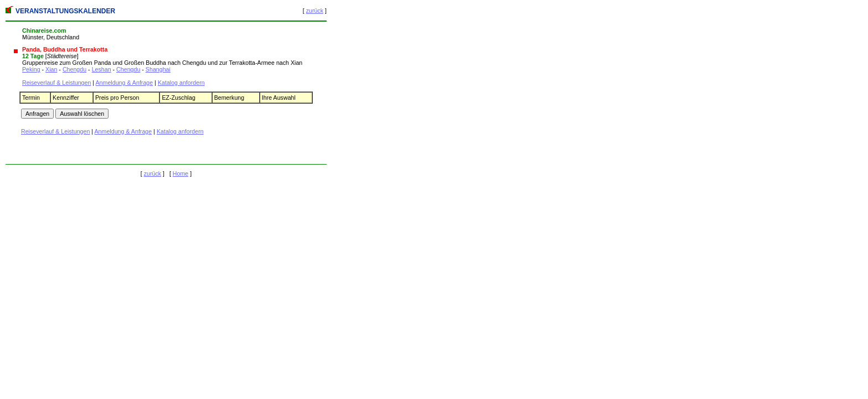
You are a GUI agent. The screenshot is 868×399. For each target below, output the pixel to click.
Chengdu (74, 69)
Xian (51, 69)
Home (180, 173)
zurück (315, 11)
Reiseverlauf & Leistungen (56, 83)
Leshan (102, 69)
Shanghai (158, 69)
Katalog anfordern (181, 83)
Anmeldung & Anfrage (125, 83)
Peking (31, 69)
